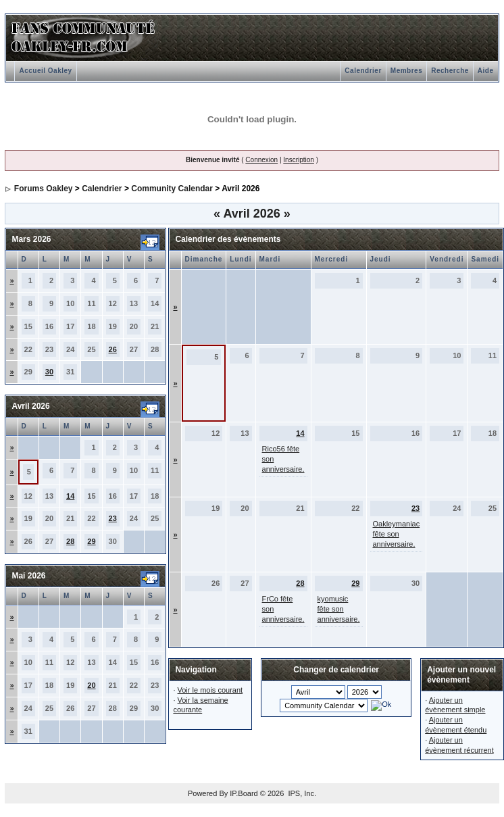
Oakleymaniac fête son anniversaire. (397, 534)
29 (91, 541)
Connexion (261, 160)
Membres (406, 71)
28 (70, 541)
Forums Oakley (44, 189)
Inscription (299, 160)
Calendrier (363, 71)
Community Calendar (172, 189)
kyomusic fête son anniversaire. (339, 609)
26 (113, 349)
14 (70, 496)
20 (91, 685)
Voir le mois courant (210, 690)
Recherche (450, 71)
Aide (486, 71)
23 (113, 518)
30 (49, 372)
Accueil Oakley (45, 71)
